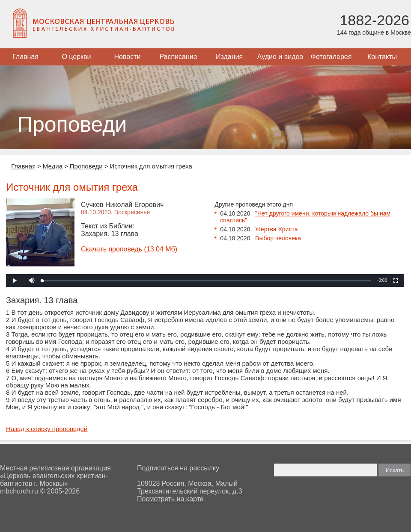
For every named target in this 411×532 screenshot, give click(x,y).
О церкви (76, 57)
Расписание (178, 57)
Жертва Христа (276, 229)
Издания (229, 57)
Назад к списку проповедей (47, 429)
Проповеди (86, 166)
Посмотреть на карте (170, 499)
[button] (32, 281)
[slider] (207, 281)
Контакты (382, 57)
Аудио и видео (280, 57)
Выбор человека (278, 238)
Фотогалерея (331, 57)
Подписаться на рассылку (178, 468)
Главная (25, 57)
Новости (128, 57)
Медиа (53, 166)
